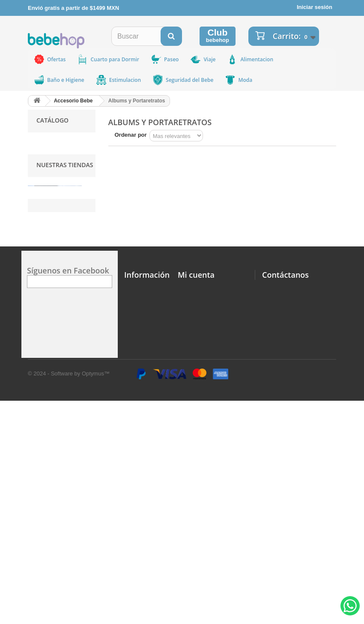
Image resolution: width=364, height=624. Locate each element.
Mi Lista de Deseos (203, 481)
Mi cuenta (196, 463)
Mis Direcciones (199, 491)
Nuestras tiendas (65, 289)
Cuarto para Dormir (108, 59)
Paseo (164, 59)
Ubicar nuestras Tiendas (136, 497)
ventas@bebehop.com (292, 568)
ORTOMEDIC (53, 155)
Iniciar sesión (315, 7)
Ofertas (49, 59)
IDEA (43, 225)
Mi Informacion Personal (210, 501)
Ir (101, 257)
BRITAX (46, 190)
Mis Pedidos (194, 472)
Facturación (140, 567)
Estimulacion (118, 80)
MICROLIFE (52, 213)
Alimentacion (250, 59)
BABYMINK (51, 202)
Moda (238, 80)
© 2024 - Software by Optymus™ (69, 597)
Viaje (203, 59)
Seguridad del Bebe (183, 80)
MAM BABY (51, 167)
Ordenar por (131, 135)
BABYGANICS (55, 178)
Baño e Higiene (59, 80)
